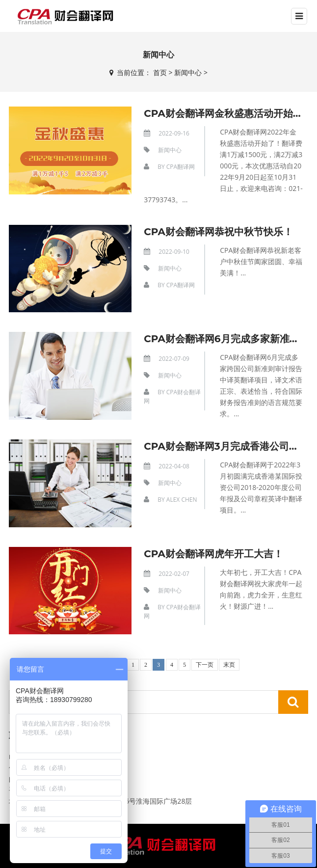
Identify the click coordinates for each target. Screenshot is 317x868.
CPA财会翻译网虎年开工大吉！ (213, 554)
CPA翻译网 (181, 167)
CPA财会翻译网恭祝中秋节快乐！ (218, 232)
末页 (229, 665)
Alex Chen (182, 500)
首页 (160, 72)
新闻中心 (188, 72)
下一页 (205, 665)
